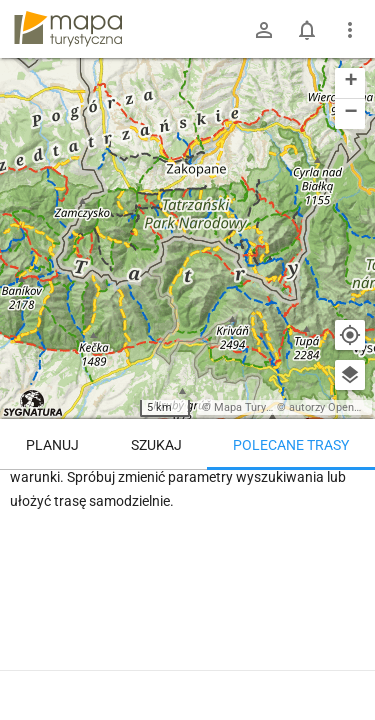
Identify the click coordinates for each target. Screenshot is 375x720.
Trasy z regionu (72, 499)
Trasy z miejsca (188, 499)
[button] (350, 83)
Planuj (52, 445)
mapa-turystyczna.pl (68, 29)
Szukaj (156, 445)
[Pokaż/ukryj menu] (350, 30)
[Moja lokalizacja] (350, 335)
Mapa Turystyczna (259, 407)
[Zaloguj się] (264, 30)
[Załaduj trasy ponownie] (339, 501)
